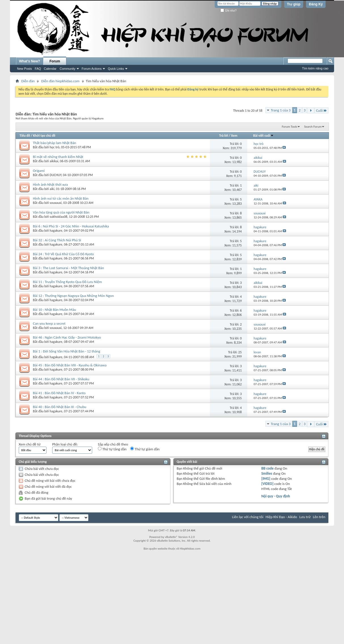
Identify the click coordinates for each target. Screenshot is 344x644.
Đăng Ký (316, 4)
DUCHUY (55, 175)
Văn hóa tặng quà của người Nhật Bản (61, 212)
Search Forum (313, 127)
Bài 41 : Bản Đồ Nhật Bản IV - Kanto (59, 393)
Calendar (50, 69)
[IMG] (266, 479)
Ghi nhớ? (228, 11)
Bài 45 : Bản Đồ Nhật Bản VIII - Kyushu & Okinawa (70, 365)
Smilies (267, 473)
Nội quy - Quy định (276, 496)
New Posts (25, 69)
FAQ (38, 69)
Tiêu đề (25, 136)
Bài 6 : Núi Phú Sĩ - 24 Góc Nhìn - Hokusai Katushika (71, 226)
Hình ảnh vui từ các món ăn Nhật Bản (61, 198)
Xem (234, 136)
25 (240, 352)
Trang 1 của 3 (281, 110)
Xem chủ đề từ (30, 444)
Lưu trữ (305, 517)
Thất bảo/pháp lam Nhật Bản (54, 143)
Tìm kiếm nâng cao (315, 68)
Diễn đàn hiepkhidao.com (60, 81)
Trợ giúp (294, 4)
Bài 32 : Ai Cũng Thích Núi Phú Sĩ (57, 240)
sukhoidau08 (58, 217)
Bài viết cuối (264, 136)
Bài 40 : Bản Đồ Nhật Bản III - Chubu (60, 407)
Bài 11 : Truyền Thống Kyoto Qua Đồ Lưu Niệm (67, 282)
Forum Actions (92, 69)
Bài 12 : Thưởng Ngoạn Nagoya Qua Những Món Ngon (73, 296)
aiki (52, 189)
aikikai (54, 161)
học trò (55, 147)
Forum (55, 61)
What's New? (29, 61)
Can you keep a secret (49, 323)
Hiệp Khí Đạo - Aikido (281, 517)
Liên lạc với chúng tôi (248, 517)
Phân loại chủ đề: (65, 444)
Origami (39, 171)
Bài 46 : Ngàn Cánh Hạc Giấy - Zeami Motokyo (67, 337)
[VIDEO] (267, 484)
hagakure (56, 231)
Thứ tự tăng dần (112, 449)
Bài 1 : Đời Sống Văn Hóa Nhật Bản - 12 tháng (67, 351)
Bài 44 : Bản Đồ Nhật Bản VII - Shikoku (61, 379)
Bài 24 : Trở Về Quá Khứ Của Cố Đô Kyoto (63, 254)
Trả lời (224, 136)
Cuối (321, 110)
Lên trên (319, 517)
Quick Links (116, 69)
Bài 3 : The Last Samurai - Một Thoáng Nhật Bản (68, 268)
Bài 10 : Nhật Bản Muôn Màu (54, 310)
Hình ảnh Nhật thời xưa (50, 184)
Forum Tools (290, 127)
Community (67, 69)
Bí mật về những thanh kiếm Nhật (58, 157)
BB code (267, 468)
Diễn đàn (28, 81)
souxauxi (56, 203)
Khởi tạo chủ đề (44, 136)
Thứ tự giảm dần (145, 449)
